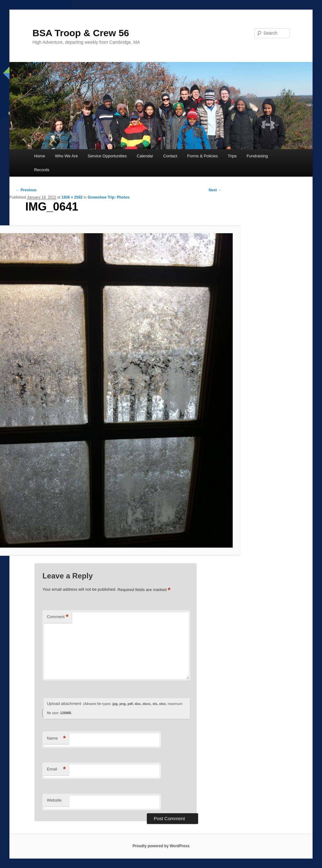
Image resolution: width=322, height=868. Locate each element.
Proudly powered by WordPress (161, 846)
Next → (215, 190)
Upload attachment (115, 708)
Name (56, 738)
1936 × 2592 (72, 197)
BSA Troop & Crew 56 (81, 33)
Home (39, 156)
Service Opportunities (107, 156)
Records (42, 170)
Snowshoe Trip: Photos (109, 197)
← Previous (26, 190)
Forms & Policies (203, 156)
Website (54, 800)
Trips (232, 156)
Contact (170, 156)
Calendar (145, 156)
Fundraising (257, 156)
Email (56, 769)
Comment (58, 617)
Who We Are (67, 156)
